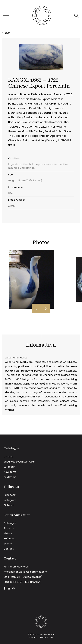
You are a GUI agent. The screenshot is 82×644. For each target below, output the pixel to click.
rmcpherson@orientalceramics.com (25, 572)
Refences (9, 538)
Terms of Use (46, 637)
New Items (10, 472)
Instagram (10, 500)
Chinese (8, 457)
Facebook (10, 495)
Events (8, 544)
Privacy (33, 637)
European (9, 467)
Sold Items (10, 477)
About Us (9, 528)
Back (6, 33)
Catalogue (10, 523)
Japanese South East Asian (20, 462)
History (8, 533)
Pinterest (9, 505)
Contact (9, 549)
